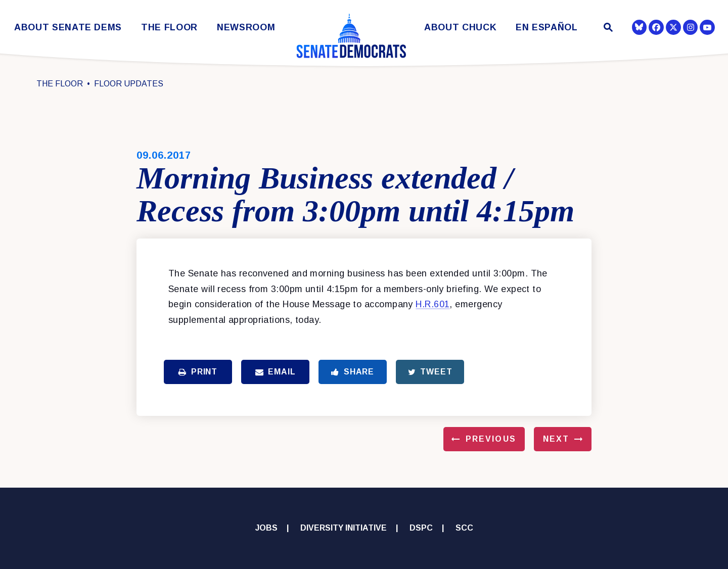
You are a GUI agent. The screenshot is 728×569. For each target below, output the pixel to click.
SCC (464, 528)
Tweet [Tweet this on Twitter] (430, 372)
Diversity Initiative (344, 528)
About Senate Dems (68, 28)
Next (556, 439)
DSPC (421, 528)
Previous (491, 439)
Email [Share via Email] (276, 372)
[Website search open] (607, 29)
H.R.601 (433, 304)
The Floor (169, 28)
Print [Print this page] (198, 372)
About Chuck (460, 28)
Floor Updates (129, 84)
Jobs (266, 528)
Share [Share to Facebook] (353, 372)
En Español (547, 28)
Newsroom (246, 28)
